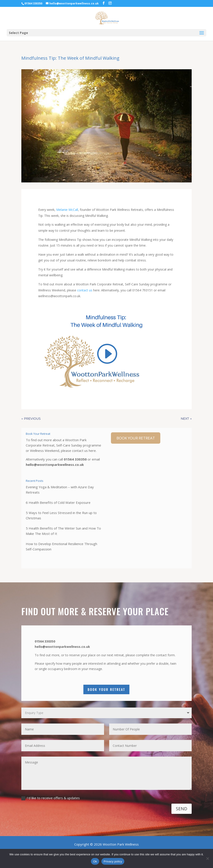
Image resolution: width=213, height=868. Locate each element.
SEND (182, 809)
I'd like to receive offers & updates (51, 798)
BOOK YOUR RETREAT (136, 438)
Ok (95, 861)
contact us (85, 290)
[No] (207, 858)
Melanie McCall (67, 210)
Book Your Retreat (106, 689)
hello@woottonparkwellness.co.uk (55, 465)
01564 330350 (75, 459)
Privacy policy (113, 861)
